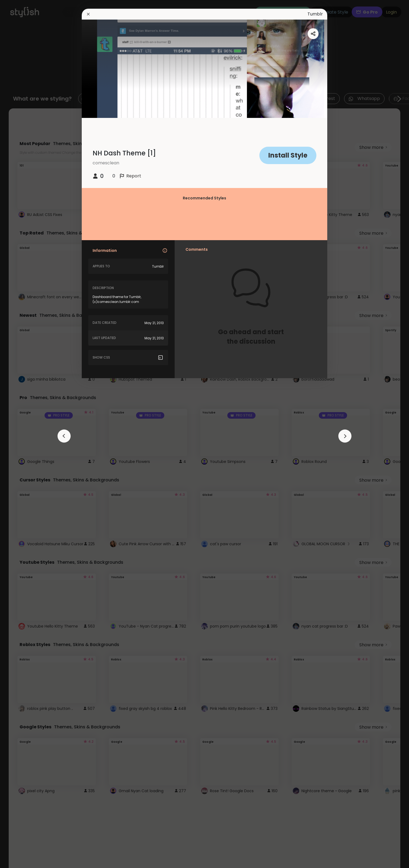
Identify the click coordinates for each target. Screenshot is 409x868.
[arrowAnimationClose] (64, 436)
